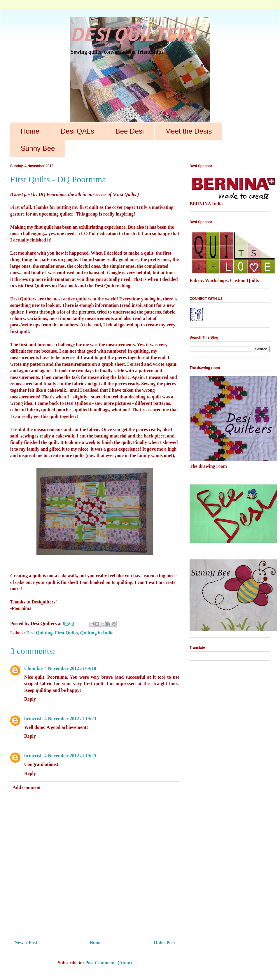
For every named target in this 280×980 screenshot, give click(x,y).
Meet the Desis (188, 131)
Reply (30, 699)
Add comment (27, 787)
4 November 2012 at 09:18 (70, 668)
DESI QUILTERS (133, 34)
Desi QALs (77, 131)
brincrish (33, 719)
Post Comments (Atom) (108, 963)
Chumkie (33, 668)
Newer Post (26, 943)
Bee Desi (130, 131)
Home (30, 131)
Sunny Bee (38, 148)
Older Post (164, 943)
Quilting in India (97, 633)
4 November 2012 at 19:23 (70, 719)
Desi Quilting (39, 633)
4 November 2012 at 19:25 (70, 756)
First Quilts (66, 633)
